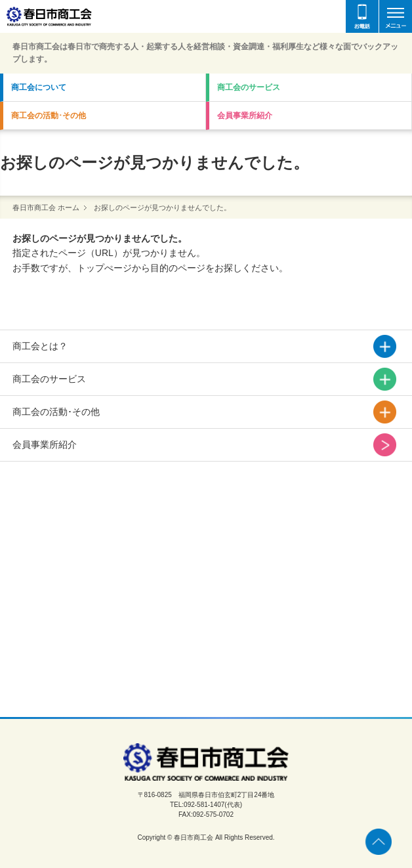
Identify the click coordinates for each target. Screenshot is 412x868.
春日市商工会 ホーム (46, 207)
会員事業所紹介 (245, 116)
